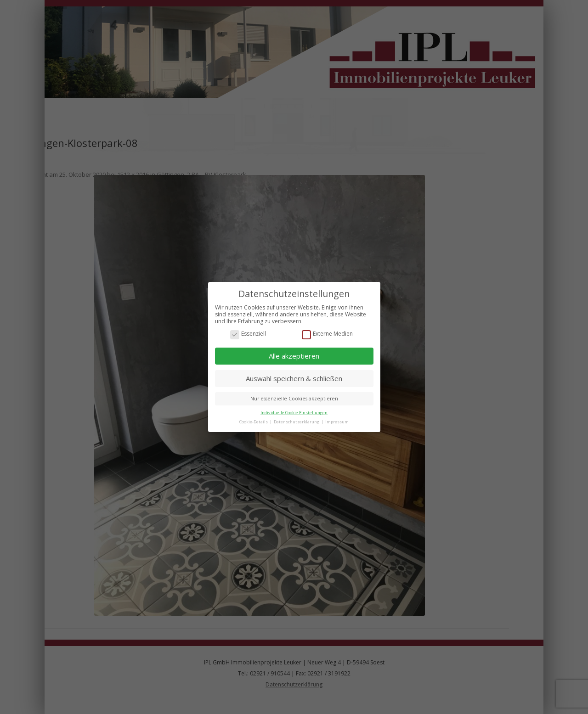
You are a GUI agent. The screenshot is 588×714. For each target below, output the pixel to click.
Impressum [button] (337, 421)
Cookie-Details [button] (254, 421)
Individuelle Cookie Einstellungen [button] (294, 413)
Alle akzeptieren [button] (294, 356)
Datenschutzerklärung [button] (297, 421)
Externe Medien (327, 334)
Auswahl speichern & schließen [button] (294, 378)
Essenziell (248, 334)
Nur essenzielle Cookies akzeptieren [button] (294, 399)
